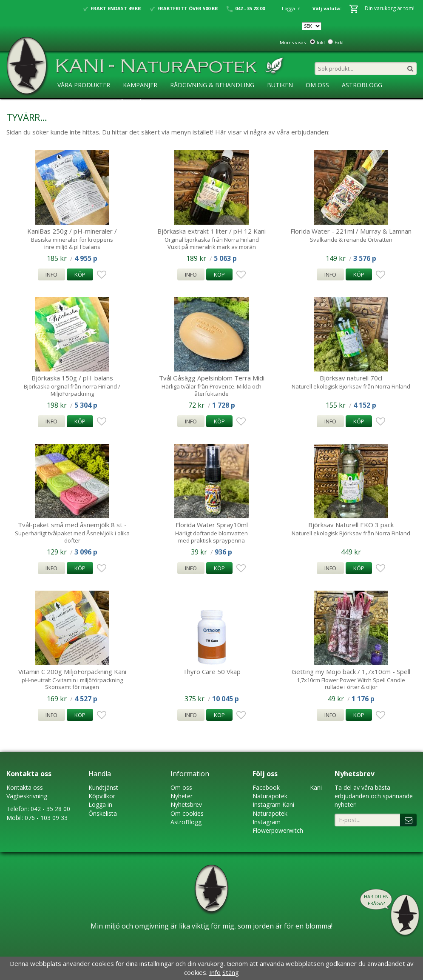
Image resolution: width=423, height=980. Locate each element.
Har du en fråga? (376, 900)
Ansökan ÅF (127, 102)
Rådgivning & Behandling (212, 85)
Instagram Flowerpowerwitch (278, 826)
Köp (80, 274)
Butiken (280, 85)
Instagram (267, 804)
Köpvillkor (102, 796)
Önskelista (103, 813)
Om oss (181, 787)
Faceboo (265, 787)
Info (51, 274)
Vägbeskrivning (27, 796)
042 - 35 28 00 (50, 809)
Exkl (339, 42)
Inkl (321, 42)
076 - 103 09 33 (46, 818)
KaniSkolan (76, 102)
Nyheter (182, 796)
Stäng (231, 972)
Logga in (291, 8)
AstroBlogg (362, 85)
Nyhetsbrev (186, 804)
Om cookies (187, 813)
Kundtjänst (103, 787)
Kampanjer (140, 85)
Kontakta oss (25, 787)
